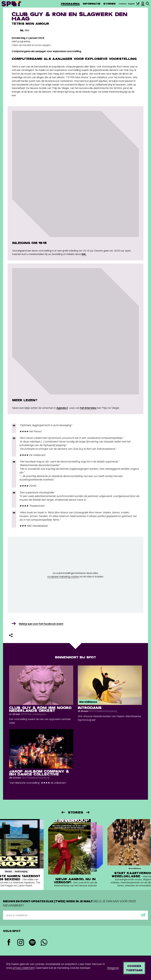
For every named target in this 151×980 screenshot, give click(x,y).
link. (84, 254)
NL (22, 30)
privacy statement (24, 968)
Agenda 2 (62, 408)
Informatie (92, 4)
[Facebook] (9, 943)
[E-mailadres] (75, 915)
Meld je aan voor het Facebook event (41, 624)
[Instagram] (21, 943)
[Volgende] (88, 812)
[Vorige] (63, 812)
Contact (123, 4)
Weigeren (113, 968)
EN (27, 30)
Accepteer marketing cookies (63, 577)
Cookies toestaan (134, 968)
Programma (70, 4)
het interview (88, 408)
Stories (110, 4)
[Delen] (11, 635)
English (131, 4)
